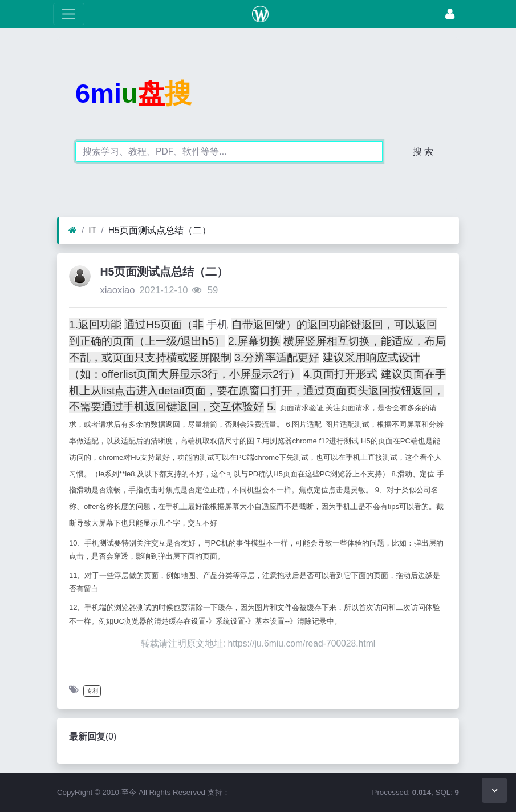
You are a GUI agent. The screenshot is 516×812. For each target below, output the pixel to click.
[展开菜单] (69, 14)
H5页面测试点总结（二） (160, 230)
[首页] (73, 231)
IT (92, 230)
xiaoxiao (117, 290)
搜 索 (423, 152)
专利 (92, 691)
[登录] (450, 14)
